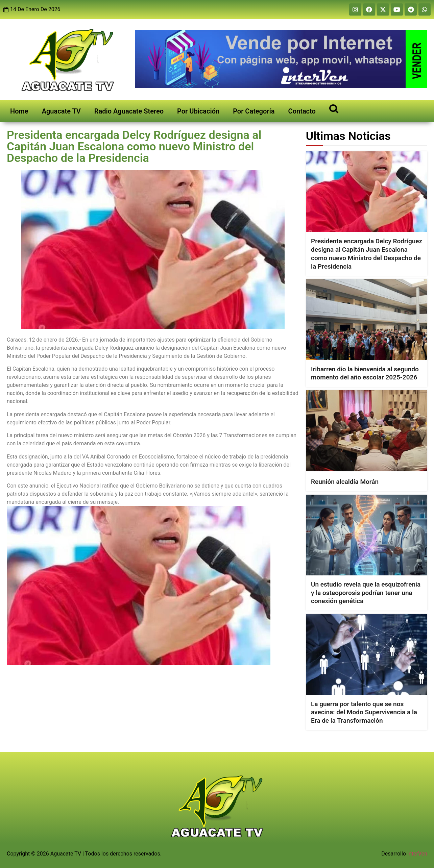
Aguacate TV (61, 111)
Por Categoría (254, 111)
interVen (417, 854)
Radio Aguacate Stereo (129, 111)
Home (19, 111)
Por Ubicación (198, 111)
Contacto (302, 111)
